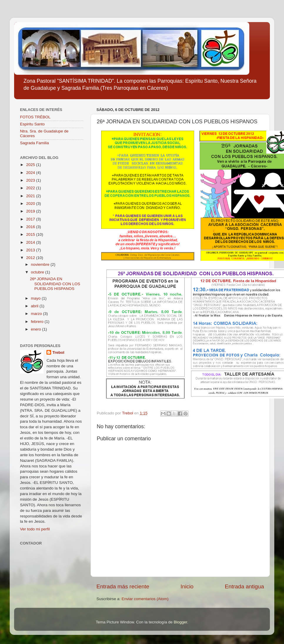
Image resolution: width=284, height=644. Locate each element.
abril (35, 306)
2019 (31, 211)
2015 (31, 234)
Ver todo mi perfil (35, 529)
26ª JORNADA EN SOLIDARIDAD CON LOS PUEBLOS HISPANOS (55, 284)
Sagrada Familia (34, 143)
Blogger (181, 622)
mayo (36, 298)
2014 (31, 242)
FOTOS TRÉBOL (35, 117)
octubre (38, 272)
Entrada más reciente (123, 586)
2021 (31, 196)
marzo (37, 314)
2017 (31, 219)
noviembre (41, 264)
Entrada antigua (244, 586)
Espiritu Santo (32, 124)
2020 (31, 204)
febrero (38, 322)
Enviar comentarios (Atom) (145, 599)
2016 (31, 227)
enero (36, 329)
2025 (31, 165)
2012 (31, 258)
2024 (31, 173)
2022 (31, 188)
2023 (31, 180)
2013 (31, 250)
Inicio (187, 586)
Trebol (58, 352)
